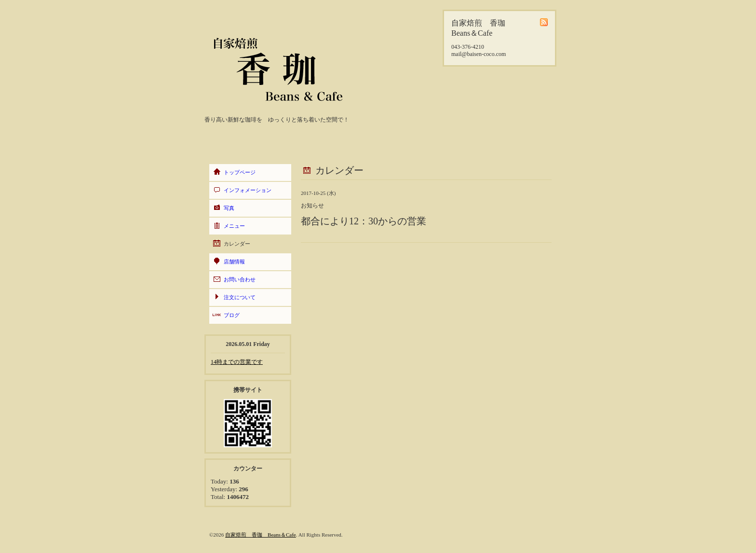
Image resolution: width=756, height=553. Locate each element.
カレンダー (237, 244)
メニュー (234, 226)
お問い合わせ (240, 279)
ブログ (232, 315)
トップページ (240, 172)
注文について (240, 297)
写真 (229, 208)
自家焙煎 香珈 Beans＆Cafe (261, 535)
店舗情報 (234, 262)
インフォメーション (248, 190)
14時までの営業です (237, 362)
